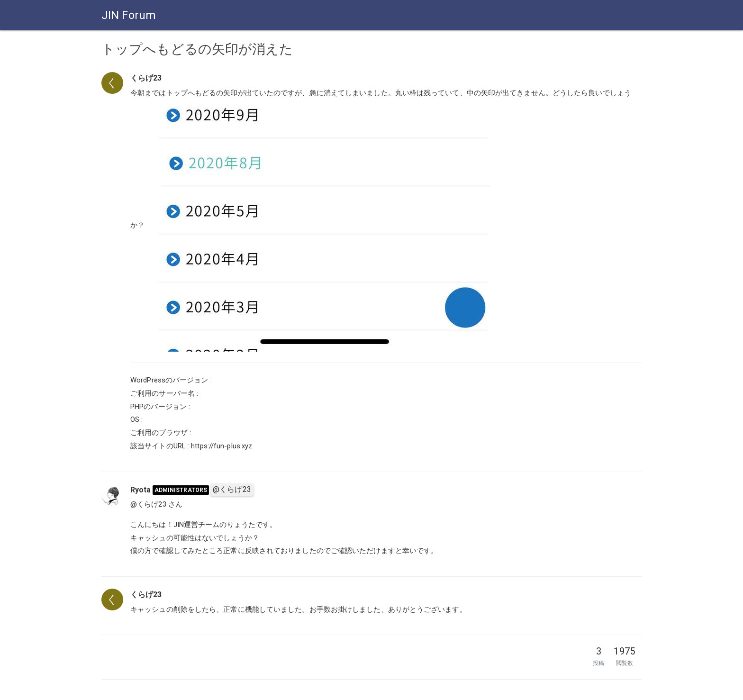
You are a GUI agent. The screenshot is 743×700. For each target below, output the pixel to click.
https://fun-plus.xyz (222, 446)
